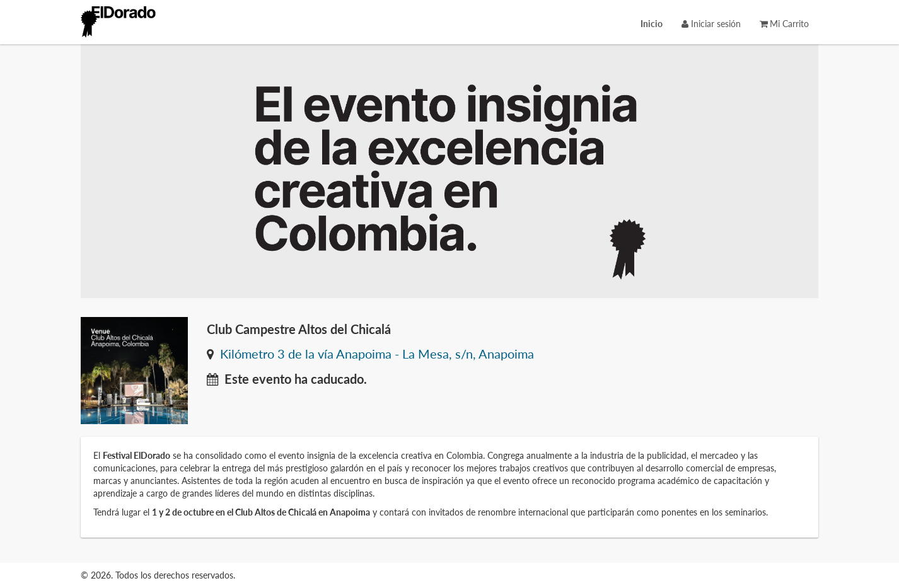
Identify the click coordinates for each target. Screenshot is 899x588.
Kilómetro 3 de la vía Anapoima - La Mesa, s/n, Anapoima (377, 354)
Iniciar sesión (711, 24)
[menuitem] (652, 24)
